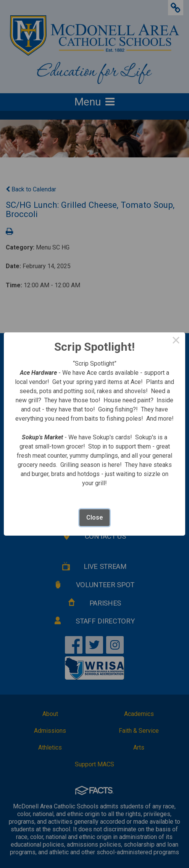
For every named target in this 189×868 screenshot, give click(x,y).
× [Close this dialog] (176, 342)
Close (94, 517)
